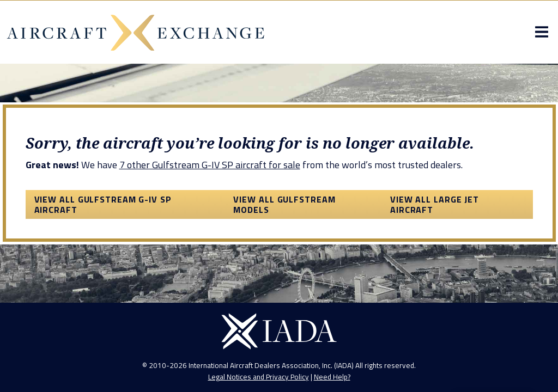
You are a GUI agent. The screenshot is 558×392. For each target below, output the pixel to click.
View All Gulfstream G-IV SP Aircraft (103, 204)
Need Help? (332, 377)
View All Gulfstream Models (284, 204)
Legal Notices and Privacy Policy (259, 377)
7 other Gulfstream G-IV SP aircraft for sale (210, 165)
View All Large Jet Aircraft (435, 204)
